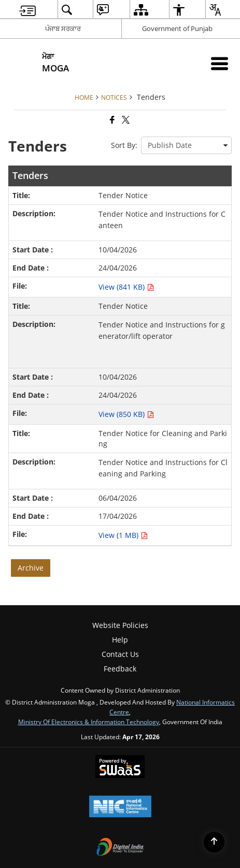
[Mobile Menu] (220, 63)
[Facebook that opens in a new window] (111, 120)
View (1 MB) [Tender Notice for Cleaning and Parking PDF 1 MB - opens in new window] (123, 535)
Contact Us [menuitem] (120, 654)
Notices (114, 97)
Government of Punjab (177, 28)
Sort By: (124, 145)
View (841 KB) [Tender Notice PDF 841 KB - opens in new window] (126, 287)
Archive (31, 568)
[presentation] (186, 145)
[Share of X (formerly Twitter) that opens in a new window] (125, 120)
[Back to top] (214, 842)
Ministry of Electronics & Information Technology (89, 722)
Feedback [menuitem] (120, 669)
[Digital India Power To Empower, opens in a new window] (120, 848)
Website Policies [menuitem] (120, 625)
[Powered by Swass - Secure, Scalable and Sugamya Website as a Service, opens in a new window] (120, 768)
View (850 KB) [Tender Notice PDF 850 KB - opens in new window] (126, 414)
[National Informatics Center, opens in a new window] (120, 807)
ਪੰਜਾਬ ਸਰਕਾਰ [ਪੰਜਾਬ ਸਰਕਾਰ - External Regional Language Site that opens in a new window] (63, 28)
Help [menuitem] (120, 640)
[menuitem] (27, 10)
